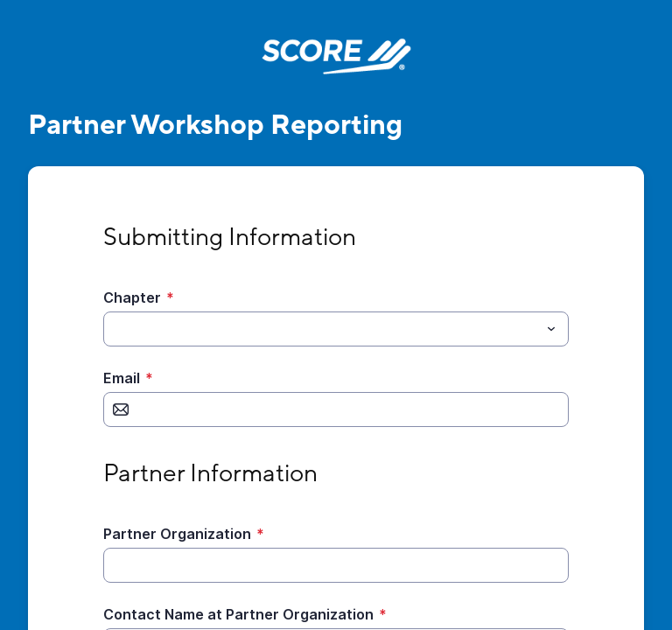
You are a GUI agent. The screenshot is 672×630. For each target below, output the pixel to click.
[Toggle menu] (551, 329)
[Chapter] (322, 329)
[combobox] (336, 329)
